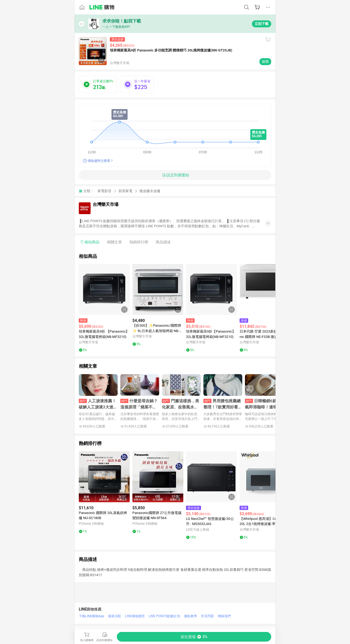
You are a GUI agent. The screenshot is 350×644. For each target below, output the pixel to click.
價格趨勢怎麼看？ (100, 161)
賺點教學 (191, 616)
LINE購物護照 (135, 616)
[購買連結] (194, 637)
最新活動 (114, 616)
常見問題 (207, 616)
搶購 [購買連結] (265, 62)
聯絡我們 (224, 616)
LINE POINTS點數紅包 (165, 616)
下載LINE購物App (91, 616)
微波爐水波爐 (150, 191)
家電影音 (105, 191)
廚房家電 (125, 191)
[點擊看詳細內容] (104, 289)
